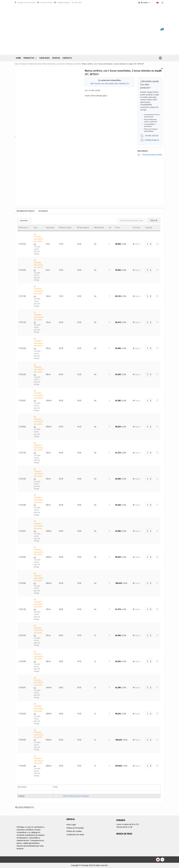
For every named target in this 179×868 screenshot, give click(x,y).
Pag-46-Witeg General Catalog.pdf (76, 796)
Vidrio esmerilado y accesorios (54, 64)
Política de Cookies (74, 831)
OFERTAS (56, 58)
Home (18, 58)
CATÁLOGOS (44, 58)
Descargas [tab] (43, 211)
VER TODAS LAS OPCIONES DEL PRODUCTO (110, 84)
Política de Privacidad (75, 828)
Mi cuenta (146, 3)
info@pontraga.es (63, 2)
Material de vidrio (35, 64)
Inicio (17, 64)
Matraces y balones (73, 64)
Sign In (138, 244)
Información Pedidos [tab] (26, 211)
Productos (30, 58)
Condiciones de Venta (75, 835)
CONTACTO (67, 58)
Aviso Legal (71, 825)
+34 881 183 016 (46, 2)
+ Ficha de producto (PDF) (150, 155)
